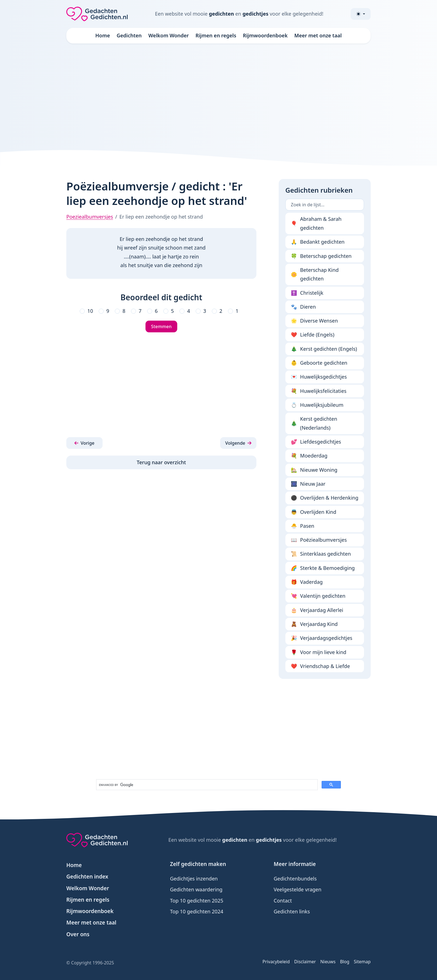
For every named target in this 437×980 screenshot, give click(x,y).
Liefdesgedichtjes (316, 442)
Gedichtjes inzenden (194, 879)
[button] (84, 443)
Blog (345, 962)
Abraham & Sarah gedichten (316, 223)
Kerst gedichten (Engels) (324, 349)
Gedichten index (87, 877)
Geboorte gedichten (319, 363)
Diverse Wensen (315, 321)
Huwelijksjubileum (317, 405)
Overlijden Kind (314, 512)
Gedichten (129, 35)
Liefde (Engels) (313, 335)
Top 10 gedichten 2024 (197, 911)
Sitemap (362, 962)
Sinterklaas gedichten (321, 554)
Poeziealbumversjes (90, 217)
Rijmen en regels (216, 35)
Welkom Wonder (168, 35)
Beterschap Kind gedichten (315, 274)
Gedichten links (292, 911)
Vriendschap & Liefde (321, 666)
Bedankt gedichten (318, 242)
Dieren (304, 307)
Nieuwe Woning (314, 470)
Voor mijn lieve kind (319, 652)
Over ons (78, 934)
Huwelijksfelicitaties (319, 391)
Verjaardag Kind (314, 624)
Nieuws (328, 962)
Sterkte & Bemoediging (323, 568)
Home (103, 35)
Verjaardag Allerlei (317, 610)
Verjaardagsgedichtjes (322, 638)
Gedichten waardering (196, 889)
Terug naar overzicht (162, 462)
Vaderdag (307, 582)
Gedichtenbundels (295, 879)
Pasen (303, 526)
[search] (206, 785)
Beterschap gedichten (321, 256)
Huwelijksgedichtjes (319, 377)
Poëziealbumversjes (319, 540)
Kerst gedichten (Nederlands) (314, 423)
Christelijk (307, 293)
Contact (283, 901)
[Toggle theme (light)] (361, 14)
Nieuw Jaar (308, 484)
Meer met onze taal (318, 35)
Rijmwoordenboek (265, 35)
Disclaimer (305, 962)
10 (90, 311)
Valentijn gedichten (318, 596)
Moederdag (309, 456)
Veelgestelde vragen (298, 889)
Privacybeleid (276, 962)
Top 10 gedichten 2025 (197, 901)
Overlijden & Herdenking (325, 498)
